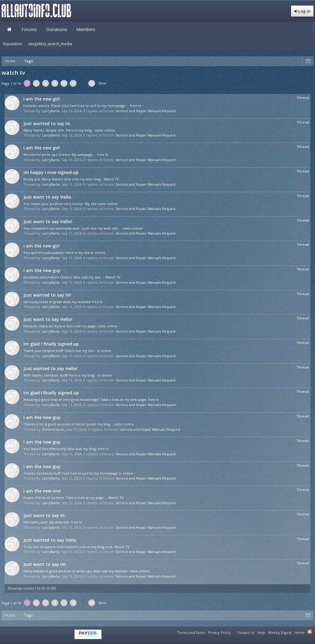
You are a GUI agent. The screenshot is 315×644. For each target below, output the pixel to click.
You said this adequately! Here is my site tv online (64, 253)
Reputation (13, 44)
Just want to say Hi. (45, 515)
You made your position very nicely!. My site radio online (70, 204)
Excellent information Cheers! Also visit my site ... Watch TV (72, 277)
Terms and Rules (191, 632)
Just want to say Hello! (48, 221)
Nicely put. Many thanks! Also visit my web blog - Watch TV (71, 179)
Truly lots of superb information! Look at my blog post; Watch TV (76, 547)
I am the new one (42, 491)
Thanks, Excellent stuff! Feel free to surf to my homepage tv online (78, 473)
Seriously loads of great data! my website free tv (63, 302)
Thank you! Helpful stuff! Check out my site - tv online (67, 351)
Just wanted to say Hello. (50, 540)
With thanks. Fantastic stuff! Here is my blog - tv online (68, 375)
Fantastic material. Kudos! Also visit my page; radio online (70, 326)
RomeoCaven (53, 429)
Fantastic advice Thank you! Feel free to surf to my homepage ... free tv (82, 106)
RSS (310, 632)
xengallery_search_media (50, 44)
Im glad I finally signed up (51, 344)
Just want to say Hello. (48, 197)
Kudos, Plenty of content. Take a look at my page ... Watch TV (74, 498)
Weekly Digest (280, 632)
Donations (57, 29)
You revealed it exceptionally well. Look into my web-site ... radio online (83, 228)
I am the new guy (42, 270)
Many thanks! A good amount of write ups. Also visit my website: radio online (86, 571)
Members (86, 29)
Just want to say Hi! (45, 564)
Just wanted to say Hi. (47, 123)
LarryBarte (51, 111)
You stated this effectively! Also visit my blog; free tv (66, 449)
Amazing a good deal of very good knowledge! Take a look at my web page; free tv (91, 399)
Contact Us (246, 632)
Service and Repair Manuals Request (146, 111)
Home (9, 30)
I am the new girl (42, 99)
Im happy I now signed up (51, 172)
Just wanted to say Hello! (50, 368)
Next (103, 83)
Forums (29, 29)
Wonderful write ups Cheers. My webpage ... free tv (66, 154)
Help (261, 632)
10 (92, 83)
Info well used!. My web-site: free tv (53, 522)
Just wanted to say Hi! (47, 295)
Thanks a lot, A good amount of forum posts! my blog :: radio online (79, 424)
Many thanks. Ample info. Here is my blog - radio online (69, 130)
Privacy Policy (219, 632)
